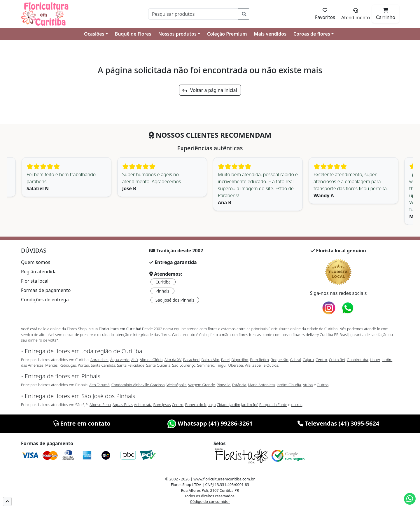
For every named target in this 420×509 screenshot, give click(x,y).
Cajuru (308, 360)
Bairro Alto (210, 360)
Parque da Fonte (273, 405)
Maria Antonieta (261, 385)
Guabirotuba (357, 360)
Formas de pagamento (46, 290)
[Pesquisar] (193, 14)
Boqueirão (279, 360)
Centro (321, 360)
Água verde (120, 360)
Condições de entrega (45, 300)
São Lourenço (184, 365)
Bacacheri (191, 360)
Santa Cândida (103, 365)
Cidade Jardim (228, 405)
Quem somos (36, 262)
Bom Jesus (162, 405)
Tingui (221, 365)
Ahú (135, 360)
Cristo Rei (337, 360)
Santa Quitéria (158, 365)
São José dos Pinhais (175, 300)
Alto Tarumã (99, 385)
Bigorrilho (240, 360)
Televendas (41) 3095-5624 (338, 423)
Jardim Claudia (289, 385)
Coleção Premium (227, 34)
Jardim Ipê (250, 405)
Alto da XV (173, 360)
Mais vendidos (270, 34)
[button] (7, 502)
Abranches (99, 360)
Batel (225, 360)
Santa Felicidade (131, 365)
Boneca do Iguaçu (201, 405)
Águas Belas (123, 405)
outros (297, 405)
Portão (83, 365)
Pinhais (162, 291)
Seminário (206, 365)
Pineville (224, 385)
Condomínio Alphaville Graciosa (138, 385)
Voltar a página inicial (210, 90)
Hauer (375, 360)
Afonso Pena (100, 405)
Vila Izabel (253, 365)
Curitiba (163, 282)
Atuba (308, 385)
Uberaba (236, 365)
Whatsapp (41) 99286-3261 (210, 423)
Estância (239, 385)
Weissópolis (176, 385)
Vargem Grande (202, 385)
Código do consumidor (210, 501)
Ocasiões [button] (94, 34)
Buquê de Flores (133, 34)
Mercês (51, 365)
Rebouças (68, 365)
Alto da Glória (151, 360)
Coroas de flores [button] (312, 34)
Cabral (295, 360)
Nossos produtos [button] (177, 34)
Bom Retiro (259, 360)
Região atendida (39, 272)
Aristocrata (143, 405)
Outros (272, 365)
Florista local (35, 281)
